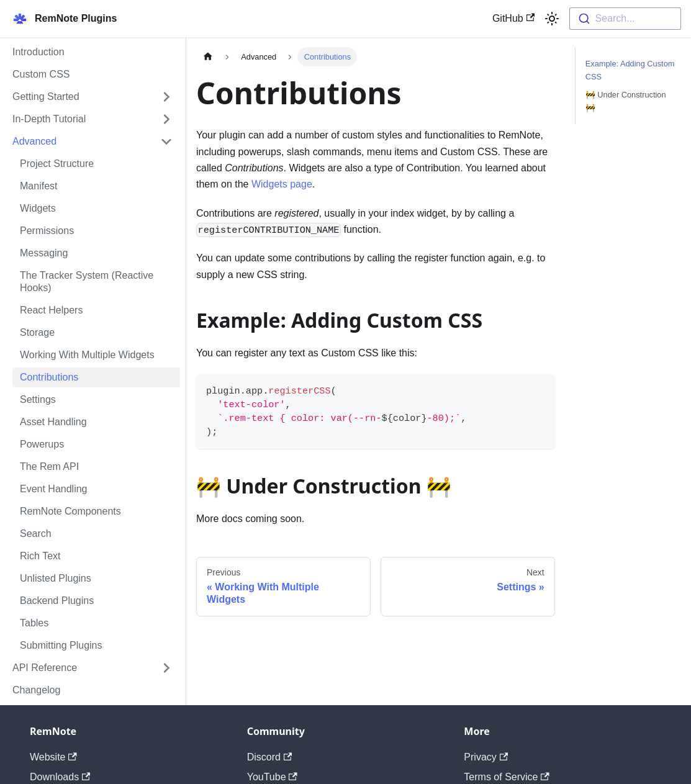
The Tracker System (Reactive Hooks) (87, 282)
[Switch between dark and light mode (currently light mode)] (552, 19)
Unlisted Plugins (56, 578)
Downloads (60, 777)
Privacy (486, 757)
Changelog (36, 690)
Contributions (49, 377)
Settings (38, 399)
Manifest (38, 186)
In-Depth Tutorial (49, 119)
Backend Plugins (57, 601)
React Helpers (51, 310)
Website (53, 757)
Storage (37, 332)
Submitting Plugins (61, 645)
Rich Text (40, 556)
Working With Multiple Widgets (87, 355)
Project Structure (57, 164)
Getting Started (46, 97)
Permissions (47, 231)
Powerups (42, 444)
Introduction (38, 52)
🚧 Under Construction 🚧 (626, 101)
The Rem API (49, 466)
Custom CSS (41, 74)
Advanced (34, 141)
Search (36, 534)
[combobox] (625, 19)
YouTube (272, 777)
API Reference (45, 668)
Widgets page (282, 184)
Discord (270, 757)
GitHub (513, 18)
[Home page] (208, 57)
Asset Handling (53, 422)
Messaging (44, 253)
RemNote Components (70, 511)
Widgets (38, 208)
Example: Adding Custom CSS (630, 70)
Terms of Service (506, 777)
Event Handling (54, 489)
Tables (34, 623)
